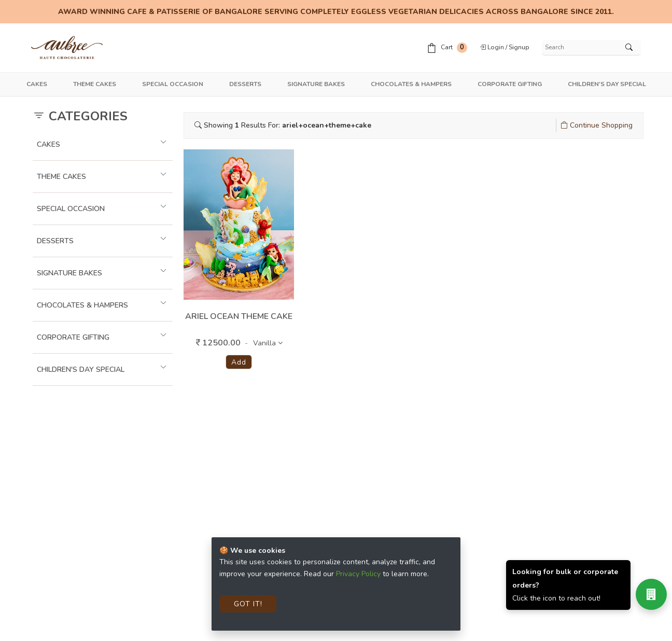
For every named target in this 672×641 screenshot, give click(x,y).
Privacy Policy (358, 574)
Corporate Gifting (510, 84)
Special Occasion (173, 84)
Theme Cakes (95, 84)
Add (239, 362)
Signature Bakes (316, 84)
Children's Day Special (607, 84)
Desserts (245, 84)
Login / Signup (505, 47)
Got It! (248, 604)
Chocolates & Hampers (411, 84)
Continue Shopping (597, 125)
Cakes (37, 84)
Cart (447, 48)
